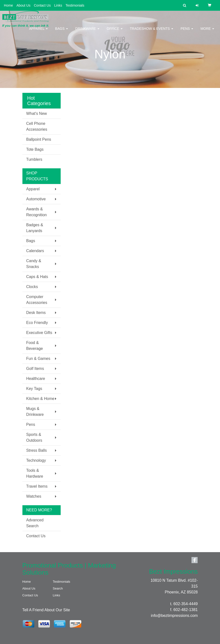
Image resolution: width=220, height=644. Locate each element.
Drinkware (87, 32)
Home (8, 5)
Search (58, 588)
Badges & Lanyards (35, 228)
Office (115, 32)
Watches (34, 496)
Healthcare (36, 379)
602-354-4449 (186, 604)
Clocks (32, 287)
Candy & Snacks (34, 264)
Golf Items (35, 369)
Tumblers (34, 159)
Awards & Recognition (37, 212)
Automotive (36, 199)
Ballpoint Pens (39, 139)
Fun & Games (38, 359)
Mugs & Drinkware (35, 412)
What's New (37, 113)
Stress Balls (37, 450)
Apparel (38, 32)
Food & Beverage (35, 346)
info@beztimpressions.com (174, 616)
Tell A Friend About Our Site (46, 610)
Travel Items (37, 486)
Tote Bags (35, 149)
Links (58, 5)
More (207, 32)
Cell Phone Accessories (37, 126)
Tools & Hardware (35, 473)
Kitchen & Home (40, 399)
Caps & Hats (37, 277)
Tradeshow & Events (152, 32)
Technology (36, 460)
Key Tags (34, 389)
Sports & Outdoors (34, 437)
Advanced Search (35, 523)
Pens (187, 32)
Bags (62, 32)
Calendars (35, 251)
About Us (23, 5)
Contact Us (42, 5)
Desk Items (36, 313)
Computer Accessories (37, 300)
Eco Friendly (37, 323)
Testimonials (75, 5)
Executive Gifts (39, 333)
